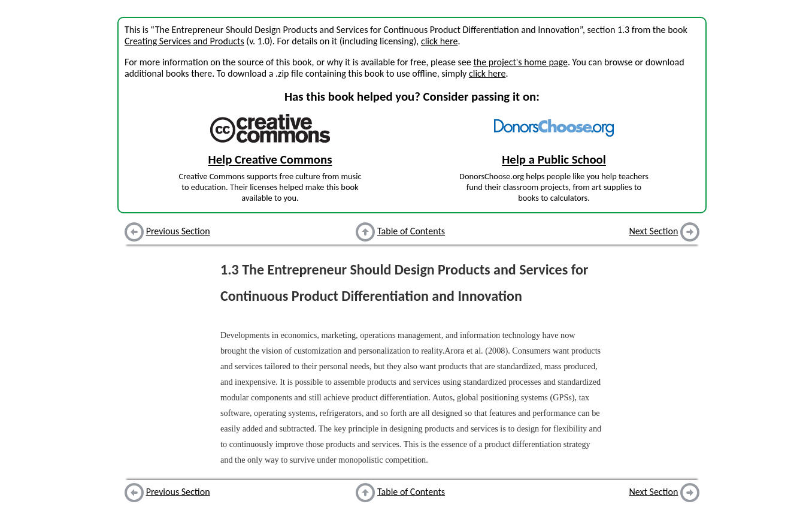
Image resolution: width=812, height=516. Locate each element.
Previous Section (178, 231)
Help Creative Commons (270, 159)
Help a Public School (554, 159)
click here (439, 41)
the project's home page (520, 62)
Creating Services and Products (184, 41)
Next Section (654, 231)
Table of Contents (411, 231)
